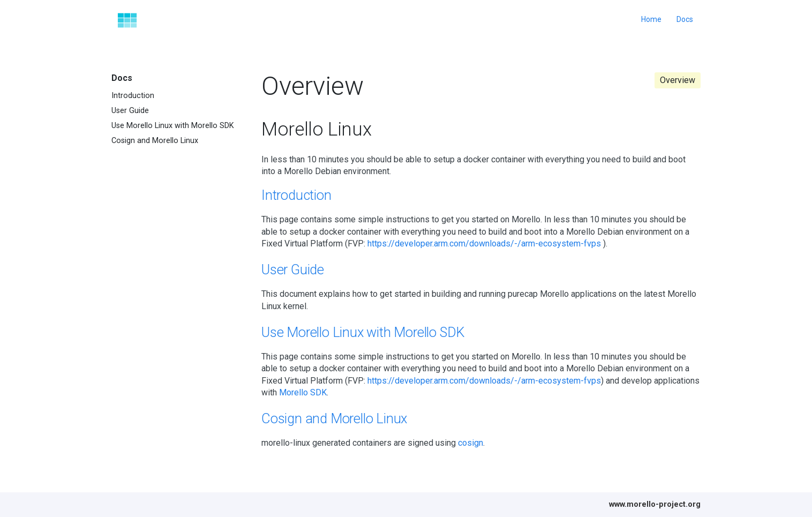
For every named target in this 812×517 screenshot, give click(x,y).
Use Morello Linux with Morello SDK (173, 126)
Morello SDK (303, 392)
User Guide (130, 111)
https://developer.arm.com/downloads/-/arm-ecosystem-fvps (484, 243)
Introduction (133, 96)
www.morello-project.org (655, 504)
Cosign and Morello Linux (155, 141)
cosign (471, 443)
